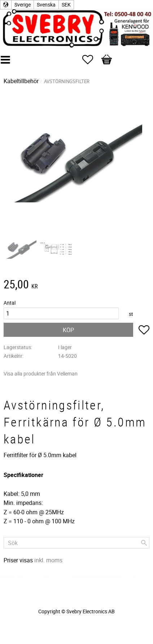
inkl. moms (48, 560)
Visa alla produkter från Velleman (41, 373)
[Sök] (144, 543)
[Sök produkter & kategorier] (76, 543)
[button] (91, 60)
